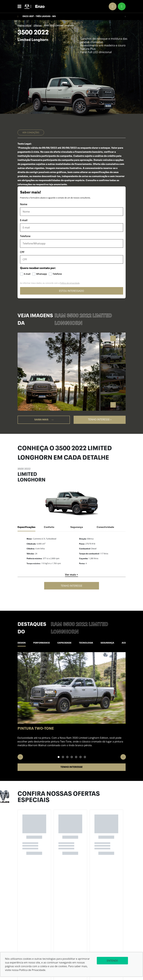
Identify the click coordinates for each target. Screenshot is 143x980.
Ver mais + (71, 575)
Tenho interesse (100, 419)
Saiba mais (44, 420)
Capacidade (70, 643)
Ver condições (31, 132)
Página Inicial (25, 25)
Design (23, 643)
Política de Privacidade (32, 970)
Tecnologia (94, 643)
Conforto (49, 527)
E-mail (24, 220)
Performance (45, 643)
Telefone (25, 236)
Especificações (26, 527)
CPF (22, 252)
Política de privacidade (70, 283)
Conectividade (105, 527)
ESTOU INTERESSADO (71, 291)
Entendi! (107, 961)
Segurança (77, 527)
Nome (24, 204)
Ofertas (37, 25)
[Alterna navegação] (20, 6)
